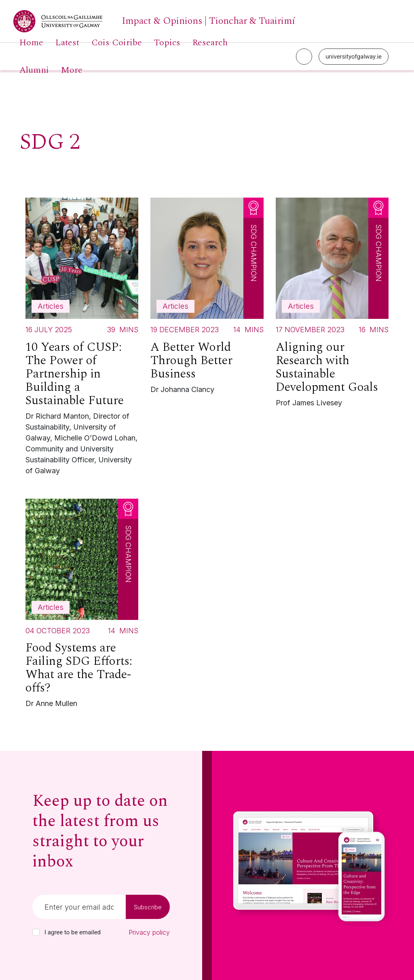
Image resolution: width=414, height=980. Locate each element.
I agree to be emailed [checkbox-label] (73, 932)
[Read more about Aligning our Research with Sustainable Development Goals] (332, 305)
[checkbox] (36, 932)
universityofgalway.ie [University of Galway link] (354, 57)
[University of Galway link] (154, 21)
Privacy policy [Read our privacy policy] (149, 932)
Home (31, 43)
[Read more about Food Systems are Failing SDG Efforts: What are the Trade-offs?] (82, 606)
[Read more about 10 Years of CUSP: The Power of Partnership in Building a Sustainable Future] (82, 338)
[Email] (79, 907)
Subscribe (148, 907)
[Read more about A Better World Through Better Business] (207, 298)
